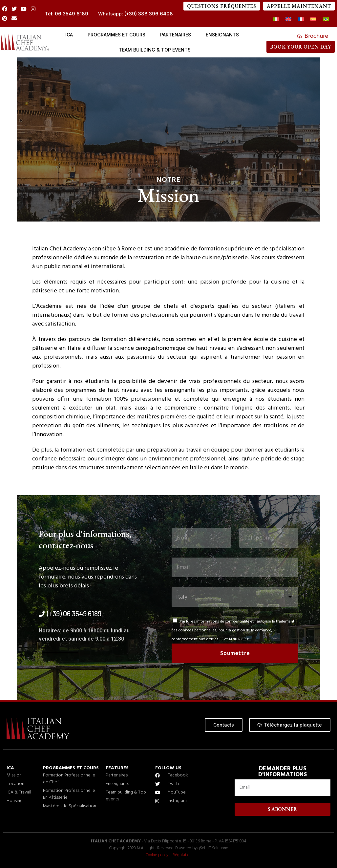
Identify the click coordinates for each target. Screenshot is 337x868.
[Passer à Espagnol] (313, 20)
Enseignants (222, 35)
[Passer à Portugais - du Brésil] (326, 20)
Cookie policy (157, 855)
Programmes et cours (116, 35)
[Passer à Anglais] (288, 20)
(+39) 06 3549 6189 (74, 613)
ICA (69, 35)
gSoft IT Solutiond (213, 848)
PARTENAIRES (176, 35)
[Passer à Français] (301, 20)
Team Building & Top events (155, 50)
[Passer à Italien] (276, 20)
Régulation (183, 855)
